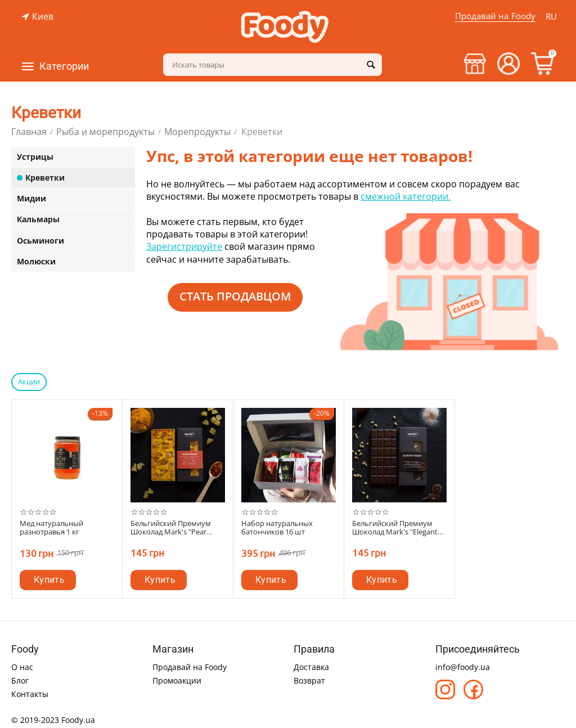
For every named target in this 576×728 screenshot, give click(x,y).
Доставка (311, 667)
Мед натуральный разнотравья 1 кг (51, 528)
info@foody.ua (463, 667)
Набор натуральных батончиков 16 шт (277, 528)
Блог (20, 680)
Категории (64, 66)
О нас (22, 667)
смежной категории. (406, 196)
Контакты (30, 694)
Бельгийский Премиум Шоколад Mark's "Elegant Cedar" (395, 528)
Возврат (309, 680)
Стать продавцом (235, 296)
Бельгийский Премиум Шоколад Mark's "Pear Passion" (171, 528)
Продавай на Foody (495, 16)
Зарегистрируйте (184, 246)
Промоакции (177, 680)
